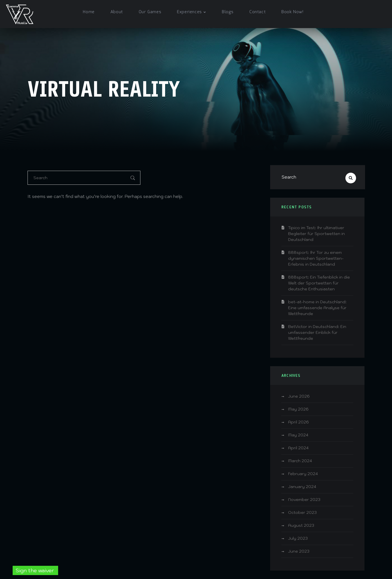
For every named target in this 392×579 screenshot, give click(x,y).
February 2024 (303, 474)
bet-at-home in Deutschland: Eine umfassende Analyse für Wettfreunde (317, 308)
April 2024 (298, 448)
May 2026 (298, 409)
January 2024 (302, 487)
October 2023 (302, 512)
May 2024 (298, 435)
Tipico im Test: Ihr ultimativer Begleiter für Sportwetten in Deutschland (316, 234)
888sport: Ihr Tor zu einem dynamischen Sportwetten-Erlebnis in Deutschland (316, 258)
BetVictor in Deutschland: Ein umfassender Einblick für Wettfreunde (317, 332)
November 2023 (304, 500)
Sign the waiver (35, 570)
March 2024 (300, 461)
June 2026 (299, 396)
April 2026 (298, 422)
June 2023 (299, 551)
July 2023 (298, 538)
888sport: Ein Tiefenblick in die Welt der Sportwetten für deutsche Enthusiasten (319, 283)
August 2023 (301, 525)
